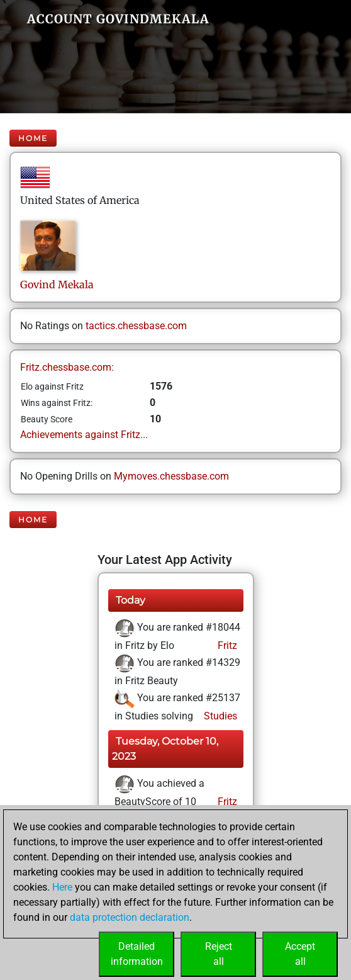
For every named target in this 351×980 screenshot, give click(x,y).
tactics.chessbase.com (136, 326)
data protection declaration (130, 917)
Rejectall (219, 954)
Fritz (226, 645)
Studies (219, 716)
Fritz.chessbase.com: (67, 367)
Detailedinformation (137, 954)
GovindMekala (57, 284)
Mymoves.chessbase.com (171, 476)
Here (62, 887)
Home (33, 138)
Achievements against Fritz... (84, 435)
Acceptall (300, 954)
